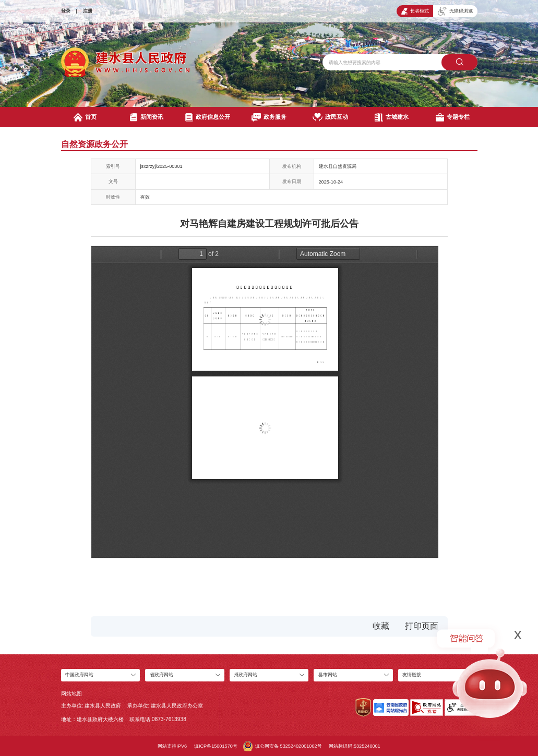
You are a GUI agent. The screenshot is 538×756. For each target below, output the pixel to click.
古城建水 (392, 117)
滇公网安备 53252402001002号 (282, 746)
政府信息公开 (208, 117)
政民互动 (330, 117)
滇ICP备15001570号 (216, 746)
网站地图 (71, 694)
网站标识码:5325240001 (354, 746)
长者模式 (415, 11)
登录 (66, 11)
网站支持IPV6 (172, 746)
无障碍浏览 (455, 11)
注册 (88, 11)
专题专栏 (453, 117)
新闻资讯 (146, 117)
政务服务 (269, 117)
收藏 (381, 626)
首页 (85, 117)
